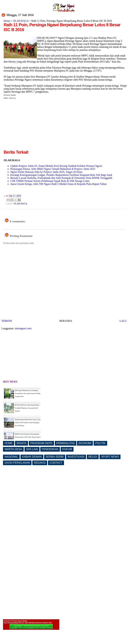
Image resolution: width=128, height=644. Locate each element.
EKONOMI (85, 443)
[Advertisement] (32, 126)
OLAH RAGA (21, 21)
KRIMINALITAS (65, 443)
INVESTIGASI (76, 457)
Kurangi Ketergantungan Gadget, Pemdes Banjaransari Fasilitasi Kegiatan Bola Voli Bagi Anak (61, 175)
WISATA (22, 443)
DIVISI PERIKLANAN (17, 463)
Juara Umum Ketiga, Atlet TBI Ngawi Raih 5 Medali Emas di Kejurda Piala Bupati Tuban (58, 184)
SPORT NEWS (110, 457)
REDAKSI (40, 463)
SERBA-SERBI (55, 457)
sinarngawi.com (23, 328)
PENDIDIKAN (50, 449)
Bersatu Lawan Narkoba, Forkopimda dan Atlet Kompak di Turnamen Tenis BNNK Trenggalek (61, 178)
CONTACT (56, 463)
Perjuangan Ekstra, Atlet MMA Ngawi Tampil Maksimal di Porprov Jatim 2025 (53, 169)
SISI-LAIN (32, 449)
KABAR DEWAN (32, 457)
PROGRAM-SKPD (41, 443)
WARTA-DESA (13, 449)
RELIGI (93, 457)
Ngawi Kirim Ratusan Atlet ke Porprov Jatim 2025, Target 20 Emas (46, 172)
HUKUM (67, 449)
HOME (9, 443)
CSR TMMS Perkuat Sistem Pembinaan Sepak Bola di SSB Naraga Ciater (50, 181)
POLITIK (100, 443)
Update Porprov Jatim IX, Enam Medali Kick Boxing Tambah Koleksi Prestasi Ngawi (56, 166)
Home (7, 21)
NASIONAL (11, 457)
